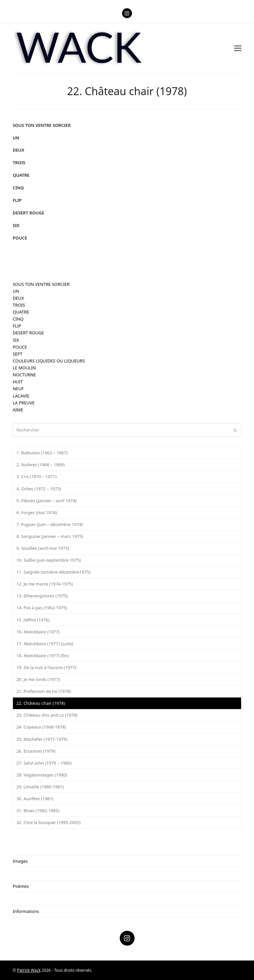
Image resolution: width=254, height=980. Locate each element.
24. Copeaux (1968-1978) (41, 727)
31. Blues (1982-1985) (38, 810)
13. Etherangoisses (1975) (42, 596)
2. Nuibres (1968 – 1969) (40, 465)
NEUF (18, 389)
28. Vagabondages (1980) (42, 775)
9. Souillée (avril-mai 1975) (42, 548)
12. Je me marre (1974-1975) (44, 584)
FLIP (17, 200)
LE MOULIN (24, 368)
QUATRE (21, 175)
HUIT (18, 382)
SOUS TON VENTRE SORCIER (42, 125)
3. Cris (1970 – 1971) (36, 476)
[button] (238, 48)
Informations (26, 911)
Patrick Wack (29, 970)
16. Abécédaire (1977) (38, 632)
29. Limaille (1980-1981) (40, 787)
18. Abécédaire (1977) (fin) (42, 656)
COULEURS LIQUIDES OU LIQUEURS (49, 361)
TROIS (19, 163)
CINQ (18, 188)
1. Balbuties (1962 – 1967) (42, 453)
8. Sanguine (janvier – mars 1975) (50, 536)
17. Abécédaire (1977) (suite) (45, 644)
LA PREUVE (23, 403)
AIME (18, 410)
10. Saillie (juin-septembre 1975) (48, 560)
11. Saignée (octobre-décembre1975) (53, 572)
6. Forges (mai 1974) (37, 512)
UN (16, 138)
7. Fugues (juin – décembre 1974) (49, 524)
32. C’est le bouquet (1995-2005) (48, 822)
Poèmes (21, 886)
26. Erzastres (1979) (36, 751)
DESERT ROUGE (28, 213)
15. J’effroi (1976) (33, 620)
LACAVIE (21, 396)
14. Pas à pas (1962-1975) (42, 608)
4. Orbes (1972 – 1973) (39, 489)
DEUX (18, 150)
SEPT (17, 354)
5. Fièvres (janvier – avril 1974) (46, 501)
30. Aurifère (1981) (35, 799)
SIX (16, 225)
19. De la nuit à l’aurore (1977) (46, 667)
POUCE (20, 238)
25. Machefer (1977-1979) (42, 739)
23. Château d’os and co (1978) (47, 715)
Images (20, 861)
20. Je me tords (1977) (38, 679)
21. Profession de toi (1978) (43, 691)
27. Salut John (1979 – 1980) (44, 763)
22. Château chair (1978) (41, 703)
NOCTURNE (24, 375)
